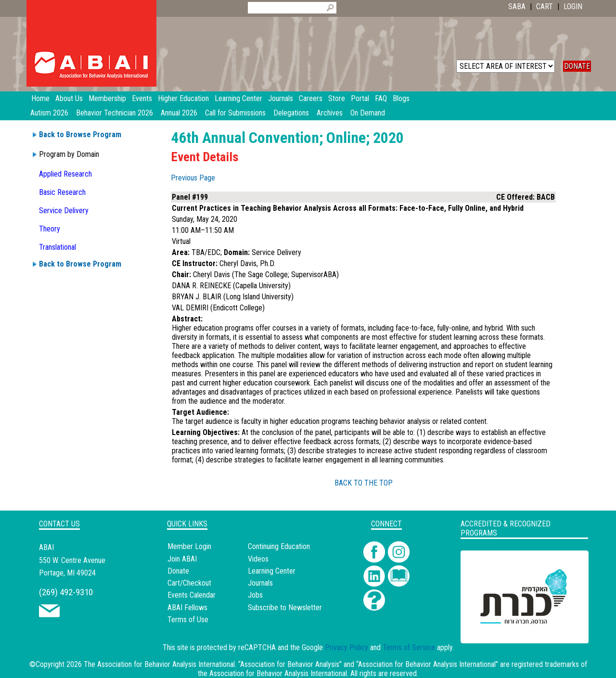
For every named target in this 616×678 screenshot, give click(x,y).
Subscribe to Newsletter (285, 608)
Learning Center (272, 571)
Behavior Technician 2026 (115, 113)
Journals (260, 583)
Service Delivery (64, 211)
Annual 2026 (179, 113)
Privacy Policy (346, 647)
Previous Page (193, 178)
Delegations (291, 113)
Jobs (255, 595)
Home (40, 98)
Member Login (189, 546)
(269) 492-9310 (66, 592)
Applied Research (65, 174)
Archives (330, 113)
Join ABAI (182, 559)
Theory (50, 229)
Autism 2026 (49, 113)
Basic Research (62, 192)
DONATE (577, 66)
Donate (178, 571)
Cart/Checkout (189, 583)
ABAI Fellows (187, 608)
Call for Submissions (235, 113)
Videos (258, 559)
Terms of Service (409, 647)
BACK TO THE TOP (364, 483)
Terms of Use (188, 620)
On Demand (368, 113)
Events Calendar (192, 595)
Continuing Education (279, 546)
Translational (58, 247)
